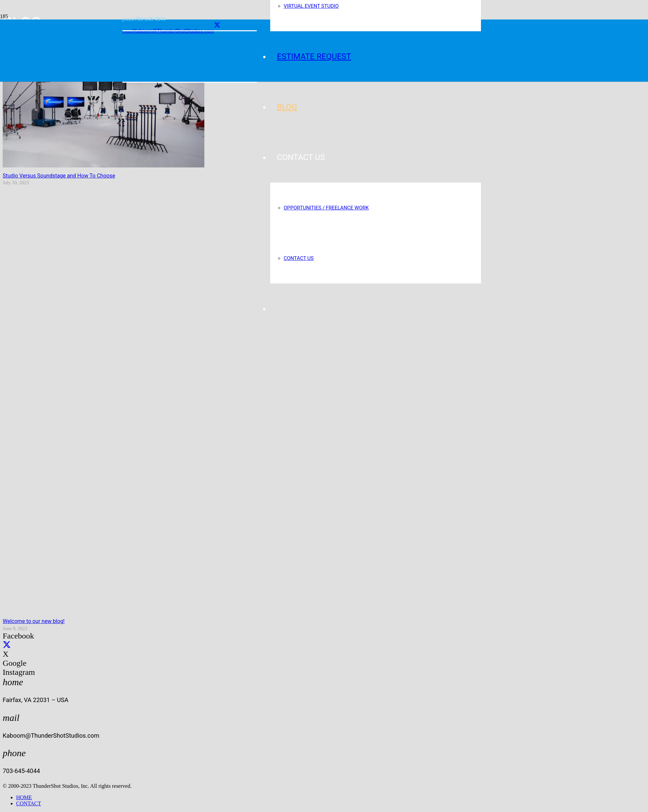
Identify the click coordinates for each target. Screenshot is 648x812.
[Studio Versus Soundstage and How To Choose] (104, 166)
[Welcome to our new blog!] (325, 611)
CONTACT (29, 803)
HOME (24, 797)
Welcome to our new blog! (34, 621)
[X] (217, 25)
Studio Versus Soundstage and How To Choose (59, 176)
